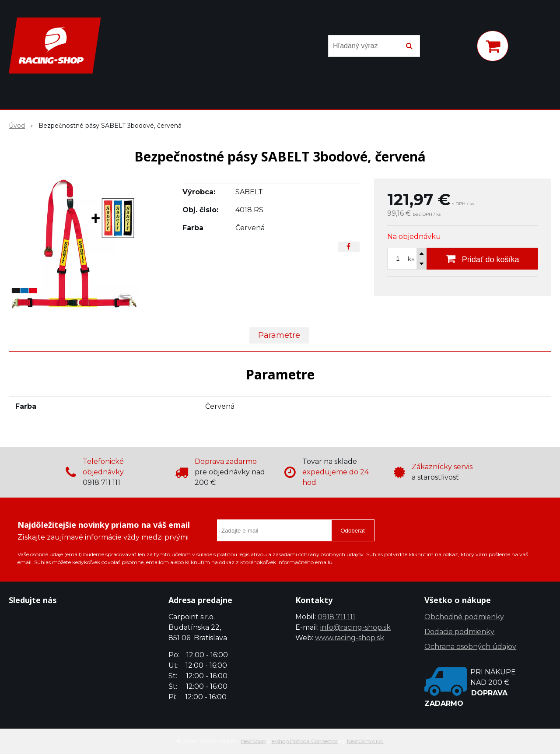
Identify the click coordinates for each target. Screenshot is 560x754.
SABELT (249, 192)
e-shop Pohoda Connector (305, 741)
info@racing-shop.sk (355, 627)
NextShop (253, 741)
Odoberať (353, 531)
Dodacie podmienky (459, 632)
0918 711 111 (336, 617)
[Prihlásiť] (458, 48)
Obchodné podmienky (464, 617)
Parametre (279, 335)
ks (411, 259)
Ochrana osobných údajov (470, 647)
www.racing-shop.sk (350, 638)
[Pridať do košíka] (482, 259)
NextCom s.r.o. (365, 741)
